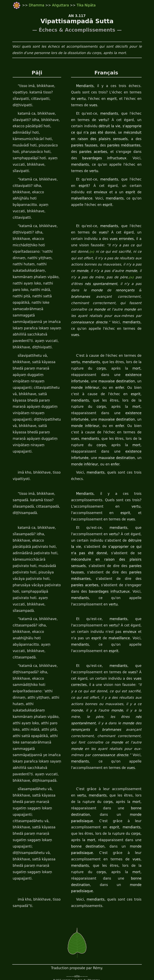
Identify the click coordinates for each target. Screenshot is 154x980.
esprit (95, 99)
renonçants (105, 278)
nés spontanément (87, 271)
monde (82, 258)
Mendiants (85, 86)
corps (102, 343)
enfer (115, 362)
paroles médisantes (116, 145)
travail (39, 968)
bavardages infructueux (91, 158)
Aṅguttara (61, 5)
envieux (77, 192)
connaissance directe (89, 717)
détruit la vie (98, 126)
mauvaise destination (118, 356)
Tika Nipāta (86, 5)
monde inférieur (84, 362)
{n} (85, 239)
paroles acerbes (85, 152)
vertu (139, 92)
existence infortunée (90, 388)
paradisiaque (132, 776)
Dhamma (37, 5)
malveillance (132, 192)
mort (139, 343)
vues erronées (112, 226)
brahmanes (135, 278)
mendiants (108, 114)
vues (75, 105)
